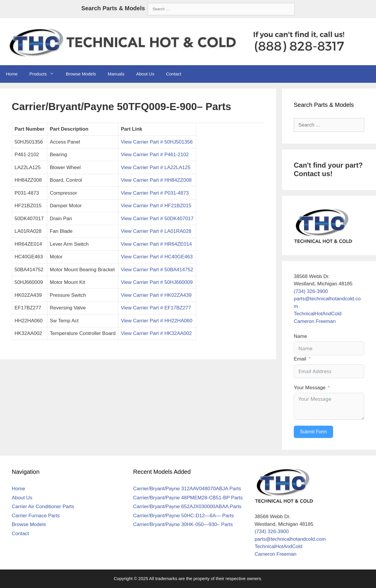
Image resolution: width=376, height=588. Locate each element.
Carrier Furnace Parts (36, 516)
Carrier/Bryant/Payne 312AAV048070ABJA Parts (187, 489)
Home (12, 74)
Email (300, 359)
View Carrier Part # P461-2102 (155, 155)
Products (45, 74)
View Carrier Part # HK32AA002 (156, 333)
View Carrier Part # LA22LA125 (156, 167)
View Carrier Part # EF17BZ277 (156, 308)
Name (300, 336)
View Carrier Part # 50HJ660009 (157, 282)
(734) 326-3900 (311, 291)
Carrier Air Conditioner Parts (43, 507)
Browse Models (81, 74)
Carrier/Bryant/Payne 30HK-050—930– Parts (183, 524)
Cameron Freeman (315, 321)
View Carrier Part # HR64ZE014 (156, 244)
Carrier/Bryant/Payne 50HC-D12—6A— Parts (183, 516)
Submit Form (313, 432)
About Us (145, 74)
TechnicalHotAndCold (318, 314)
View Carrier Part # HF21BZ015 (156, 206)
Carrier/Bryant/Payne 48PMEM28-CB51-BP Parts (188, 498)
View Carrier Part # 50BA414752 (157, 270)
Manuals (116, 74)
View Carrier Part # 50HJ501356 (157, 142)
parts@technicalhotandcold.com (290, 539)
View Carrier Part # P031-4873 (155, 193)
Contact (174, 74)
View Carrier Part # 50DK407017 (157, 219)
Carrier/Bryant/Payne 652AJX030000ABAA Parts (187, 507)
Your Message (310, 388)
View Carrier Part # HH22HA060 (156, 321)
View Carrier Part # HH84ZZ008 (156, 180)
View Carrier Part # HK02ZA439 (156, 295)
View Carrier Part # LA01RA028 (156, 231)
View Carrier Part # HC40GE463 (157, 257)
